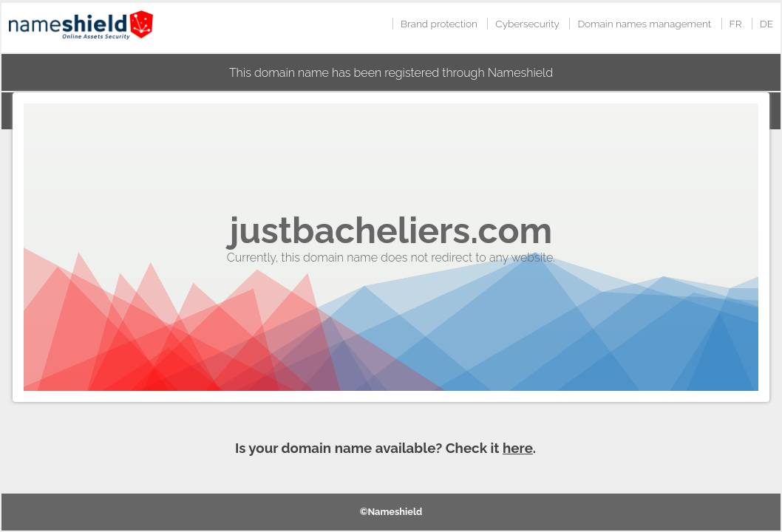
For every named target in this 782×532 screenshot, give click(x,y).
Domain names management (644, 24)
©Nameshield (391, 512)
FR (736, 24)
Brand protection (439, 24)
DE (766, 24)
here (518, 448)
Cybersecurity (527, 24)
